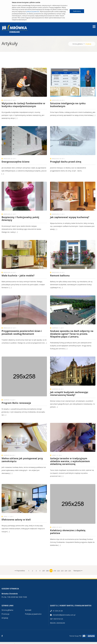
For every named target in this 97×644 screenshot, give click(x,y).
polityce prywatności (33, 11)
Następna (78, 571)
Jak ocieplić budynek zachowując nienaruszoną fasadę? (69, 393)
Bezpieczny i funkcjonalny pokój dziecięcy (20, 218)
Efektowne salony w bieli (16, 519)
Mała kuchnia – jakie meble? (18, 275)
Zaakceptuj (77, 11)
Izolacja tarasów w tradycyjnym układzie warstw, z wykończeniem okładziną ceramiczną (70, 461)
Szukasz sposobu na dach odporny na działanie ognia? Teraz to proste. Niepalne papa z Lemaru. (72, 334)
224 (66, 571)
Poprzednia (20, 571)
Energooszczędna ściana (15, 162)
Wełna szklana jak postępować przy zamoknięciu (22, 460)
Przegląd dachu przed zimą (66, 162)
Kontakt (28, 610)
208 (47, 571)
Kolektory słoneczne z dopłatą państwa (68, 532)
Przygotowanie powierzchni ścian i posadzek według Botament (22, 332)
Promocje (5, 614)
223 (62, 571)
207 (44, 571)
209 (51, 571)
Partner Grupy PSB (75, 636)
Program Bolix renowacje (16, 403)
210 (55, 571)
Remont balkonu (60, 275)
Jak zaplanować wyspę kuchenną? (70, 217)
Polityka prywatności (33, 614)
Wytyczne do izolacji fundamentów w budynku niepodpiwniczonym (23, 105)
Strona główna (78, 44)
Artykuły (5, 618)
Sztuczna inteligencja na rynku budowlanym (68, 105)
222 (58, 571)
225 (70, 571)
